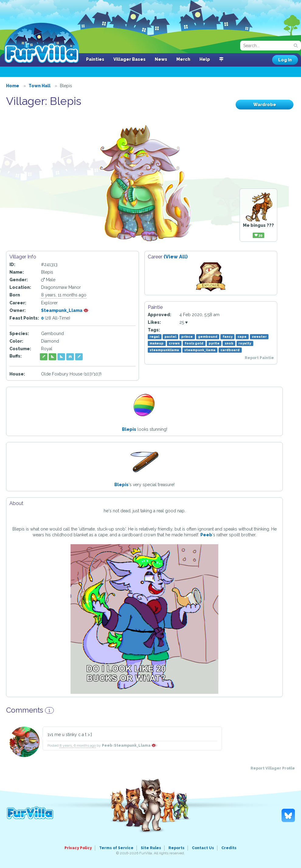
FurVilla (42, 43)
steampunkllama (164, 350)
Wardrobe (265, 105)
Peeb (206, 535)
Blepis (129, 429)
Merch (183, 59)
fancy (228, 337)
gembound (208, 337)
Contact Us (203, 848)
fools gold (194, 343)
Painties (95, 59)
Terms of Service (116, 848)
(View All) (176, 257)
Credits (229, 848)
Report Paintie (259, 358)
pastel (170, 337)
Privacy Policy (78, 848)
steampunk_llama (200, 350)
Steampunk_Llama (65, 310)
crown (174, 343)
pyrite (214, 343)
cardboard (230, 350)
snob (229, 343)
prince (187, 337)
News (161, 59)
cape (242, 337)
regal (154, 337)
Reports (176, 848)
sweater (259, 337)
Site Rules (151, 848)
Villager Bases (130, 59)
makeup (157, 343)
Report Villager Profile (273, 768)
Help (205, 59)
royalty (245, 343)
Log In (285, 60)
